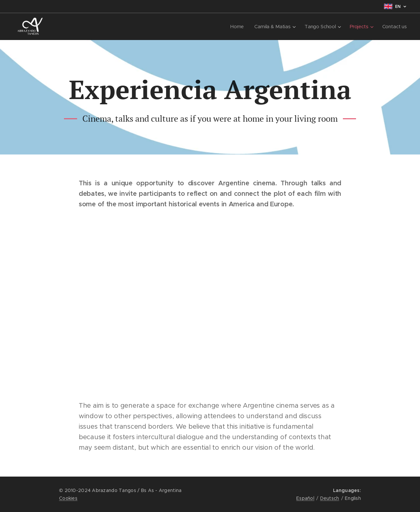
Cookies (68, 498)
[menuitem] (237, 27)
